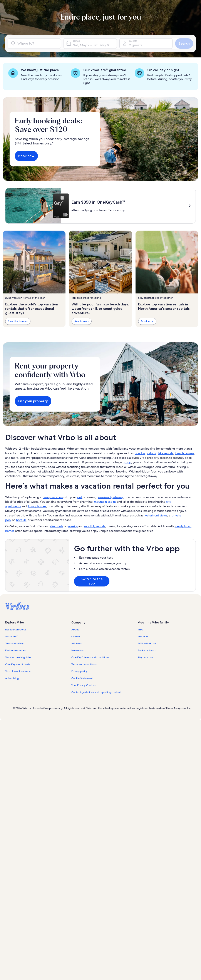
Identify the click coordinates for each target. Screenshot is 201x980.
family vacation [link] (53, 497)
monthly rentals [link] (95, 526)
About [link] (75, 630)
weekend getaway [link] (111, 497)
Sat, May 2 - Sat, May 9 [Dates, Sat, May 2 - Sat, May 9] (91, 45)
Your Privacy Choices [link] (83, 685)
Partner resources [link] (15, 650)
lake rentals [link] (166, 453)
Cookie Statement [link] (82, 678)
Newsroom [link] (78, 650)
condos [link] (140, 453)
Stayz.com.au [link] (145, 657)
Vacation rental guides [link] (18, 657)
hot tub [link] (21, 520)
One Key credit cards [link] (18, 664)
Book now (26, 156)
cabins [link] (151, 453)
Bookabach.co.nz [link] (147, 650)
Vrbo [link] (140, 630)
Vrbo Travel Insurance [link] (18, 671)
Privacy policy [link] (79, 671)
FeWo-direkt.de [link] (147, 643)
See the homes (18, 321)
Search (184, 43)
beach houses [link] (185, 453)
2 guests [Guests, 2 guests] (136, 45)
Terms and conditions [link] (84, 664)
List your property (33, 401)
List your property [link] (16, 630)
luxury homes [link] (37, 506)
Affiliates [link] (76, 643)
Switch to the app (92, 581)
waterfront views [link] (156, 515)
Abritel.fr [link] (143, 637)
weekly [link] (73, 526)
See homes (82, 321)
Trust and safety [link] (14, 643)
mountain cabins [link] (105, 502)
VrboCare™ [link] (12, 637)
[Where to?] (34, 44)
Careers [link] (76, 637)
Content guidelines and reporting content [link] (96, 692)
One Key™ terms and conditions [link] (90, 657)
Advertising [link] (12, 678)
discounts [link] (57, 526)
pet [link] (80, 497)
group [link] (127, 462)
